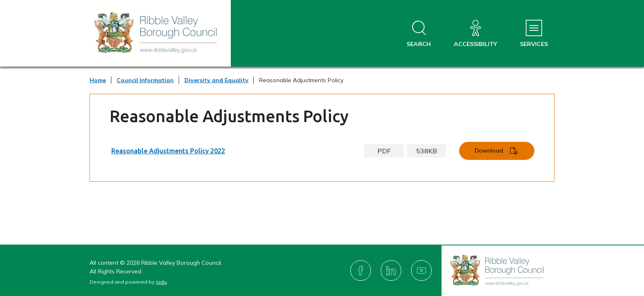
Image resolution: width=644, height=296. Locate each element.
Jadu (161, 282)
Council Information (145, 80)
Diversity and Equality (216, 80)
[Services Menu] (534, 34)
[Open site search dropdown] (419, 34)
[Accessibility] (475, 34)
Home (98, 80)
